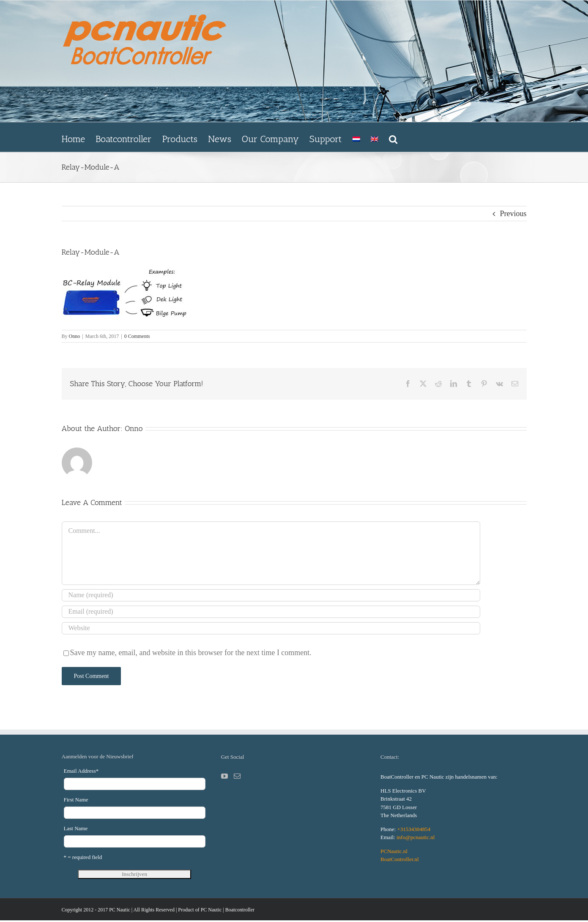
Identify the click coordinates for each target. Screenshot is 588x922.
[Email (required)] (271, 612)
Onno (75, 336)
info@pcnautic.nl (416, 837)
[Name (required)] (271, 595)
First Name (76, 800)
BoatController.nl (400, 859)
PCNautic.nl (394, 851)
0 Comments (137, 336)
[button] (393, 137)
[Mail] (237, 776)
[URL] (271, 628)
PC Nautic (211, 910)
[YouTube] (224, 776)
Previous (513, 214)
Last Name (76, 828)
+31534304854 (414, 829)
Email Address (81, 771)
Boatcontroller (240, 910)
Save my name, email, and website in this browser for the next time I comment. (191, 653)
